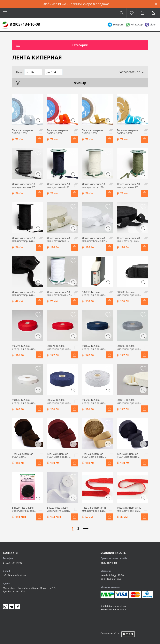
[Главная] (5, 25)
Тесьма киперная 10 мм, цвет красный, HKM (129, 509)
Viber (153, 24)
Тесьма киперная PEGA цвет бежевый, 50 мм (94, 455)
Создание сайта (110, 633)
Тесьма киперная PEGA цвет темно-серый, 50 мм (128, 455)
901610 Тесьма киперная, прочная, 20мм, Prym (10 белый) (24, 401)
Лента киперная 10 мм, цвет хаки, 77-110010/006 (128, 186)
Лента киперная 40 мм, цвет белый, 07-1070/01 (94, 240)
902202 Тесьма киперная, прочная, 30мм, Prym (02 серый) (94, 401)
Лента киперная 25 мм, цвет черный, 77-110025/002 (23, 294)
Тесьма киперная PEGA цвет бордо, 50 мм (59, 455)
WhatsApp (137, 24)
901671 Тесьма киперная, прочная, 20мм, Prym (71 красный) (59, 347)
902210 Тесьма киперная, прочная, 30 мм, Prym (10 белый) (94, 294)
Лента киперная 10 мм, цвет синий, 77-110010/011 (59, 186)
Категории (80, 45)
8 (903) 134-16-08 (25, 24)
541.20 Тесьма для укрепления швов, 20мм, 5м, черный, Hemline (23, 509)
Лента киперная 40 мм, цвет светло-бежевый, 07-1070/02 (58, 240)
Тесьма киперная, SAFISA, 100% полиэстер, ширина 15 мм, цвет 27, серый (24, 132)
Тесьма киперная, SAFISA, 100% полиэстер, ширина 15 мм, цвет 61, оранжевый (59, 132)
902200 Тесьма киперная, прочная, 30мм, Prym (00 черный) (129, 294)
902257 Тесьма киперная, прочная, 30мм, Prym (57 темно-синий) (59, 401)
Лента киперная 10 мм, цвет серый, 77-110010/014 (24, 186)
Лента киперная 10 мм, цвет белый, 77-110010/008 (59, 294)
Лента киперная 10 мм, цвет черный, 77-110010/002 (23, 240)
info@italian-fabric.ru (14, 575)
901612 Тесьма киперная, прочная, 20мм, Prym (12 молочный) (129, 401)
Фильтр (80, 83)
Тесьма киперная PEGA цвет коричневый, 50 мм (24, 455)
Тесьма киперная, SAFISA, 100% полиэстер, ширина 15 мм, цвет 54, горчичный (94, 132)
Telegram (118, 24)
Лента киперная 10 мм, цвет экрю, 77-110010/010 (93, 186)
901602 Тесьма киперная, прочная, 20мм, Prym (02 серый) (129, 347)
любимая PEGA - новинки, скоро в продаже (76, 4)
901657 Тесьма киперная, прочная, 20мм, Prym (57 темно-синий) (94, 347)
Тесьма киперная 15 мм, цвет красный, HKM (94, 509)
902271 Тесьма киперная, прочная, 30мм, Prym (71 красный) (24, 347)
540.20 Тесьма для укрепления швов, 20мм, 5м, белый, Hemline (58, 509)
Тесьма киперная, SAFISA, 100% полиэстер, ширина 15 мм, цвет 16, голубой (129, 132)
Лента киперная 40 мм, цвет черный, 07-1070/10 (128, 240)
